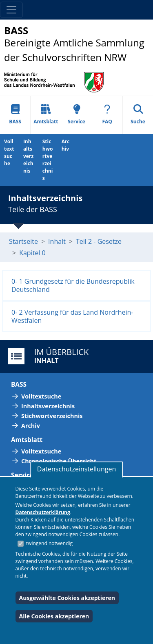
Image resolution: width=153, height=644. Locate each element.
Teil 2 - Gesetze (99, 241)
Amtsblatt (46, 115)
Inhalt (57, 241)
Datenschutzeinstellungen (76, 469)
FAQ (107, 115)
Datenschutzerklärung (43, 512)
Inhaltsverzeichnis (28, 156)
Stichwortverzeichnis (48, 160)
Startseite (23, 241)
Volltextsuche (9, 152)
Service (76, 115)
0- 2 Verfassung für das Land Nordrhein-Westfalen (72, 316)
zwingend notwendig (49, 543)
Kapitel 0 (32, 253)
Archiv (66, 145)
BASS (15, 115)
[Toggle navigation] (11, 10)
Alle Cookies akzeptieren (54, 616)
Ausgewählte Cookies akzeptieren (67, 598)
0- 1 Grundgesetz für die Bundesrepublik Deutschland (73, 285)
